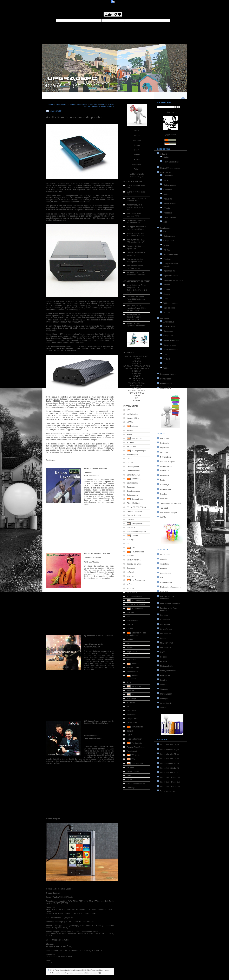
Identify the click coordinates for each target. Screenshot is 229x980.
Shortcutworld (166, 689)
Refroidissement (170, 217)
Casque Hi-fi (168, 336)
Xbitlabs (163, 708)
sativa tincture (132, 285)
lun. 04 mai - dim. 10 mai (170, 773)
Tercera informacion (134, 739)
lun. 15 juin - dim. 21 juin (170, 745)
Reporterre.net (132, 672)
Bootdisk (164, 569)
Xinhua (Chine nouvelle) (136, 784)
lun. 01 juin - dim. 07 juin (170, 754)
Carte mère (168, 190)
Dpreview (164, 592)
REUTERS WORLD (137, 393)
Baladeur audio (169, 326)
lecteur (53, 973)
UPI (137, 398)
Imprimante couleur (171, 276)
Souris (166, 299)
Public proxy (165, 675)
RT (133, 694)
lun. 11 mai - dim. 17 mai (170, 768)
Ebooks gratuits (166, 384)
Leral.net (130, 576)
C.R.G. (129, 459)
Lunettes (167, 285)
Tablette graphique (171, 303)
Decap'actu (131, 487)
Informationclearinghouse (136, 532)
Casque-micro (169, 241)
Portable (167, 359)
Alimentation (168, 176)
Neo (128, 617)
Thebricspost (132, 751)
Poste (162, 480)
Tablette (166, 368)
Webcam (167, 313)
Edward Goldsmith (134, 503)
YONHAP (137, 400)
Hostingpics (165, 443)
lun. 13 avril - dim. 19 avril (170, 787)
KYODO (137, 376)
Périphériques (166, 228)
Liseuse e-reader (170, 345)
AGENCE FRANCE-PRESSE (137, 356)
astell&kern (100, 970)
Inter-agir (130, 540)
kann (107, 970)
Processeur (168, 213)
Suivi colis (164, 499)
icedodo (130, 297)
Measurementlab (167, 643)
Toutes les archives (168, 791)
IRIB (133, 548)
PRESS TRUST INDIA (137, 383)
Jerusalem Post (138, 552)
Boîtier (166, 180)
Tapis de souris (169, 308)
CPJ (162, 578)
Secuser (163, 685)
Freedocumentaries (134, 511)
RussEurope (131, 698)
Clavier (166, 245)
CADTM (130, 463)
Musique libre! (166, 648)
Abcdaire (164, 559)
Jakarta (137, 136)
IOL (128, 544)
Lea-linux (164, 638)
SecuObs (164, 680)
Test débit (164, 508)
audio (58, 973)
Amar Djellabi (132, 314)
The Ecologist (137, 743)
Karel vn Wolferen (134, 560)
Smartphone (168, 364)
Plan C (129, 643)
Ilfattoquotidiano (138, 523)
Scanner (167, 294)
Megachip (130, 588)
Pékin (137, 131)
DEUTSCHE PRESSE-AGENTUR (137, 366)
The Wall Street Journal (136, 747)
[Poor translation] (118, 14)
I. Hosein (130, 519)
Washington (137, 164)
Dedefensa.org (132, 495)
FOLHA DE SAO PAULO (136, 507)
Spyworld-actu (137, 727)
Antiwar (130, 434)
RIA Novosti (136, 686)
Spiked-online (132, 723)
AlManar (135, 426)
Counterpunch (132, 483)
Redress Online (133, 668)
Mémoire (167, 208)
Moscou (137, 145)
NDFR (163, 652)
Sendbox (164, 494)
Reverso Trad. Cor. (168, 489)
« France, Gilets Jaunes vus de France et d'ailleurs (67, 104)
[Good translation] (108, 14)
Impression (165, 448)
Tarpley (129, 735)
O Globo (130, 629)
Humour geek (165, 379)
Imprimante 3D (169, 271)
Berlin (137, 150)
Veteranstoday (137, 763)
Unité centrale (166, 173)
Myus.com (164, 452)
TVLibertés (136, 755)
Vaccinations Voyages (169, 513)
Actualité (164, 154)
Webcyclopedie (166, 703)
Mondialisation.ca (138, 600)
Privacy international (168, 671)
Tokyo (137, 169)
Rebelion (135, 664)
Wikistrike (130, 767)
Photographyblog (167, 666)
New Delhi (137, 140)
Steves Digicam (166, 694)
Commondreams (133, 471)
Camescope (168, 331)
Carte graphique (170, 185)
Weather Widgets (137, 177)
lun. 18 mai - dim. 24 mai (170, 763)
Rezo (129, 682)
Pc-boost (164, 657)
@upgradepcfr (170, 135)
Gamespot (164, 615)
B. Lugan (130, 442)
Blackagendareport (139, 451)
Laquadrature (165, 634)
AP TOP (137, 359)
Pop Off (130, 647)
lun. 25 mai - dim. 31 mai (170, 759)
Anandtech (164, 564)
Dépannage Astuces (168, 374)
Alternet (130, 430)
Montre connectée (170, 350)
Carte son (167, 194)
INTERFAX (137, 371)
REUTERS (137, 388)
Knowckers (131, 568)
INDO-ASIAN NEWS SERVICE (137, 369)
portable (70, 973)
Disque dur (168, 199)
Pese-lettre (164, 476)
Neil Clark (130, 613)
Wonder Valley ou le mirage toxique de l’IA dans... (135, 207)
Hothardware (165, 624)
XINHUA (137, 395)
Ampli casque (169, 322)
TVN (133, 759)
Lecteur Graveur (170, 204)
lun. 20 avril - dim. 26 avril (170, 782)
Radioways (165, 485)
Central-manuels (167, 573)
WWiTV (163, 517)
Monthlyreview (137, 609)
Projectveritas (132, 652)
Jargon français (166, 629)
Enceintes (167, 259)
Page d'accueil (94, 104)
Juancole (130, 556)
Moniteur (167, 289)
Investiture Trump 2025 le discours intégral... (136, 299)
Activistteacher (132, 414)
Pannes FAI (165, 471)
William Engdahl (133, 771)
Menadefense (132, 592)
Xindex (129, 779)
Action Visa (165, 438)
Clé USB (167, 250)
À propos (170, 112)
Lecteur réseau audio (172, 340)
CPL (165, 231)
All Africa (130, 422)
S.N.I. (129, 707)
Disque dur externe (171, 255)
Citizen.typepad (133, 467)
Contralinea (136, 479)
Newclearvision (133, 621)
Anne (129, 324)
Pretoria (137, 155)
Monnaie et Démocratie (136, 604)
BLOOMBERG (137, 364)
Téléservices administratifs (171, 503)
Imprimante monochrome (173, 280)
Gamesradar (165, 620)
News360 (130, 625)
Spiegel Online (132, 719)
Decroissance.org (133, 491)
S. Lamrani (131, 703)
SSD (165, 222)
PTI (128, 655)
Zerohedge (131, 788)
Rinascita (130, 690)
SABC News (131, 711)
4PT (128, 410)
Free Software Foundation (170, 603)
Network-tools (166, 457)
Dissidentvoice (137, 499)
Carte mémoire (169, 236)
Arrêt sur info (136, 438)
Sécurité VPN (165, 388)
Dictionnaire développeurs (170, 587)
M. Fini (129, 584)
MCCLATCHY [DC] (137, 378)
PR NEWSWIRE (137, 386)
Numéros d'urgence (168, 462)
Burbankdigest (132, 455)
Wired (129, 775)
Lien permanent (80, 973)
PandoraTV (131, 639)
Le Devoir (130, 572)
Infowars (135, 536)
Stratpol (130, 731)
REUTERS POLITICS (137, 391)
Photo (166, 354)
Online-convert (166, 466)
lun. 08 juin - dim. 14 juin (170, 749)
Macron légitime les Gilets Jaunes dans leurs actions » (99, 105)
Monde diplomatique (135, 596)
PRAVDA (137, 381)
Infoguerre (131, 528)
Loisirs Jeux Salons (171, 162)
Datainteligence (166, 582)
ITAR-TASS (137, 373)
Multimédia (164, 319)
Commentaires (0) (93, 973)
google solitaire (133, 306)
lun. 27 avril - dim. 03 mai (170, 777)
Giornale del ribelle (134, 515)
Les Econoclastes (138, 580)
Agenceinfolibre (133, 418)
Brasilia (137, 160)
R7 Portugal (131, 660)
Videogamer (165, 699)
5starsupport (165, 555)
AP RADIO (137, 361)
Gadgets (167, 157)
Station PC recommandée (170, 168)
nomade (64, 973)
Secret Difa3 (131, 715)
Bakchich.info (132, 447)
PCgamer (164, 661)
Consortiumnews (133, 475)
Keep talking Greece (135, 564)
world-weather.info (137, 174)
